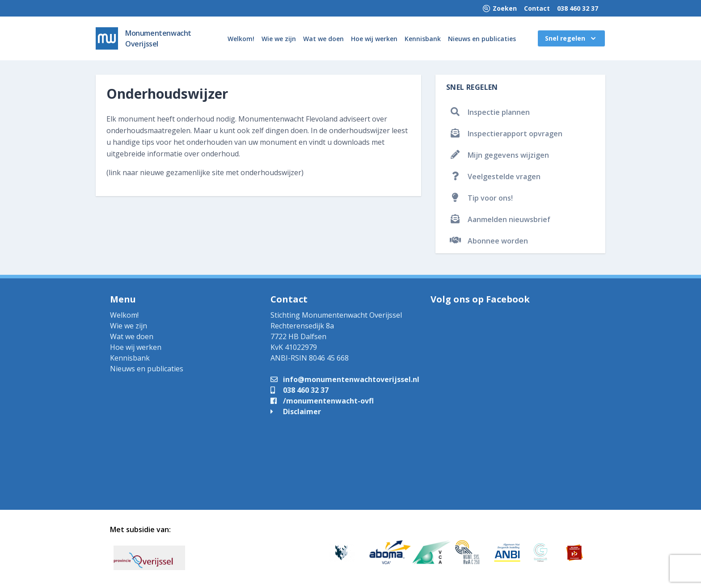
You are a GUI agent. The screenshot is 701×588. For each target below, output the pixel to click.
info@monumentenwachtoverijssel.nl (345, 379)
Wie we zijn (279, 39)
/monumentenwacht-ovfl (322, 401)
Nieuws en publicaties (482, 39)
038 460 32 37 (578, 8)
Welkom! (241, 39)
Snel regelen (571, 38)
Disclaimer (296, 412)
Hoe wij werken (374, 39)
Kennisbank (423, 39)
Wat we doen (323, 39)
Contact (537, 8)
